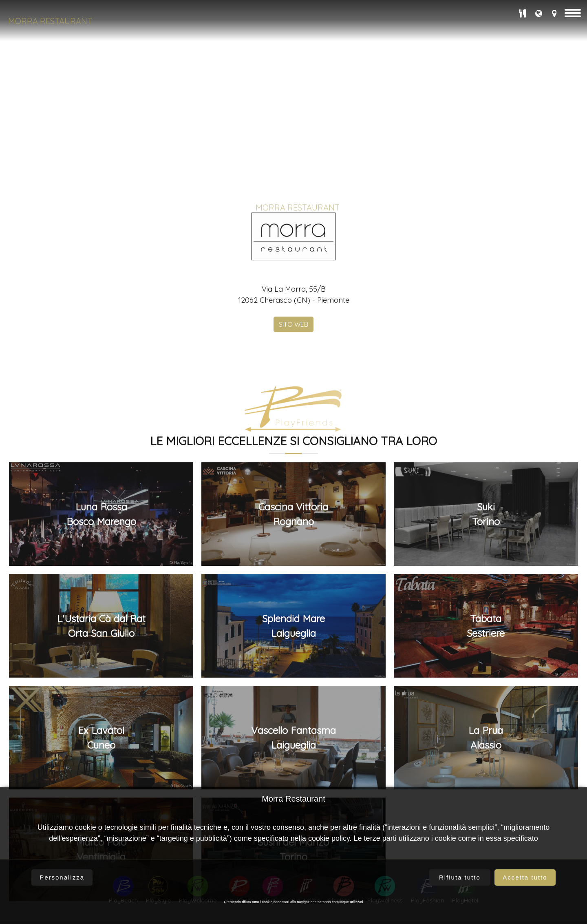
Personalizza (62, 877)
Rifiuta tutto (460, 877)
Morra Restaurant (50, 21)
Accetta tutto (525, 877)
